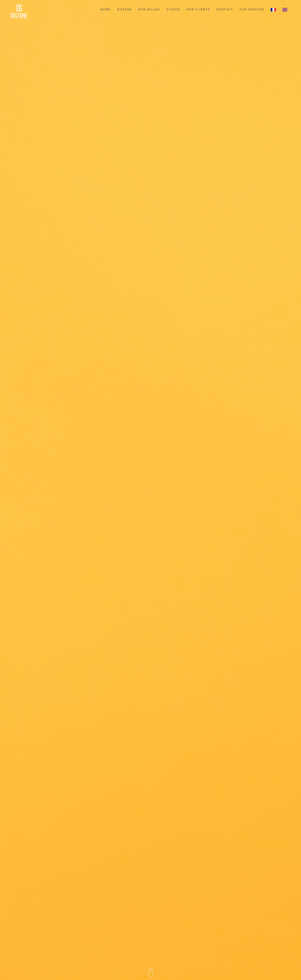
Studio (173, 9)
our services (252, 9)
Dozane (124, 9)
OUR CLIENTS (198, 9)
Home (106, 9)
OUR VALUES (149, 9)
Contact (225, 9)
